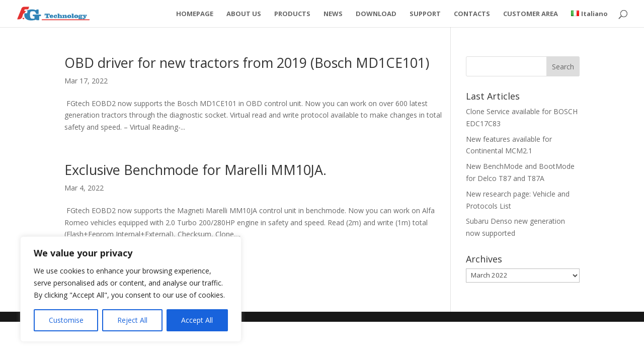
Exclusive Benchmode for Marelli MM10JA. (195, 170)
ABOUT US (244, 14)
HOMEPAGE (195, 14)
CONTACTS (472, 14)
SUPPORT (425, 14)
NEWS (333, 14)
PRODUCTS (292, 14)
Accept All (197, 320)
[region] (131, 289)
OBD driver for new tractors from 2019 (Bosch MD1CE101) (247, 63)
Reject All (132, 320)
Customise (66, 320)
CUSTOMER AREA (531, 14)
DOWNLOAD (376, 14)
